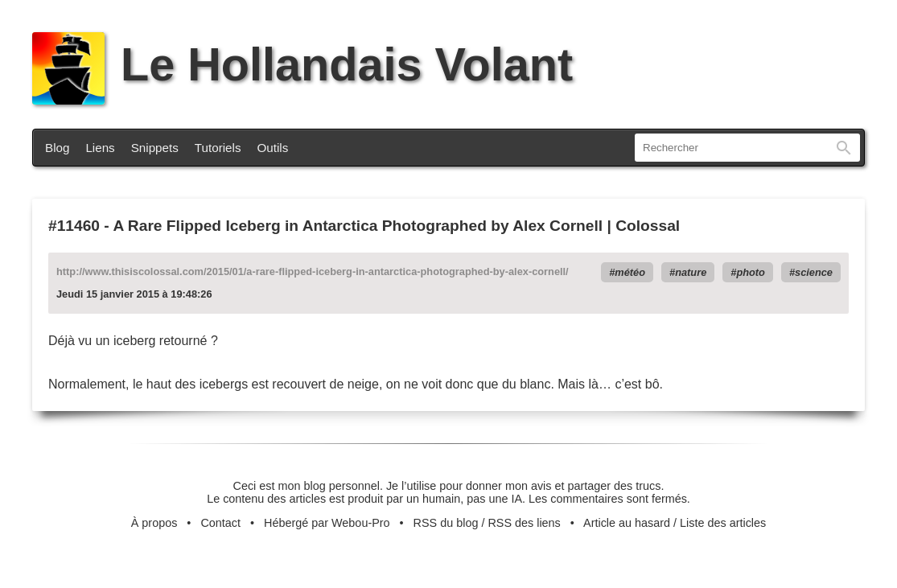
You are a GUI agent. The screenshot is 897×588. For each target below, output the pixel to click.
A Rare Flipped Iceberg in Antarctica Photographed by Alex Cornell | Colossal (396, 226)
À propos (154, 523)
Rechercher (844, 148)
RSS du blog (446, 523)
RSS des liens (524, 523)
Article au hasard (627, 523)
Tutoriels (218, 148)
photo (751, 272)
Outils (273, 148)
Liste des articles (723, 523)
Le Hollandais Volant (302, 64)
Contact (220, 523)
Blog (57, 148)
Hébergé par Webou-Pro (327, 523)
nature (691, 272)
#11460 (74, 226)
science (814, 272)
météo (630, 272)
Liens (100, 148)
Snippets (155, 148)
